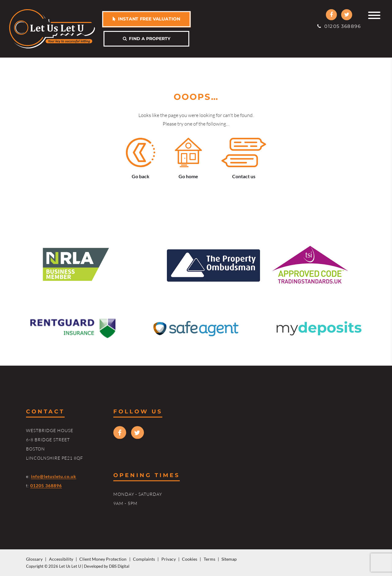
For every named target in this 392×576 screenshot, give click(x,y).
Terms (209, 559)
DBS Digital (119, 566)
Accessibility (61, 559)
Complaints (144, 559)
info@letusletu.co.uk (54, 476)
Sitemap (229, 559)
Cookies (190, 559)
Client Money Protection (103, 559)
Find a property (147, 39)
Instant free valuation (147, 19)
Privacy (169, 559)
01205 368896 (339, 26)
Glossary (34, 559)
